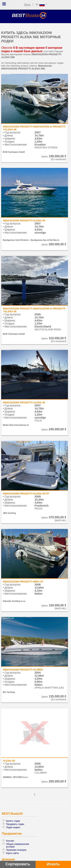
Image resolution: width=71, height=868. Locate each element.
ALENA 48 (9, 761)
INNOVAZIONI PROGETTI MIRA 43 (23, 582)
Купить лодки (13, 821)
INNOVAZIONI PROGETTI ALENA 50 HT (26, 494)
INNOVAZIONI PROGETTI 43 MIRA (23, 670)
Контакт (10, 841)
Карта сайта (12, 853)
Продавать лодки (15, 824)
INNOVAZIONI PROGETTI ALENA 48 (24, 221)
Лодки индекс (13, 827)
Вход (27, 5)
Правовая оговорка (16, 850)
